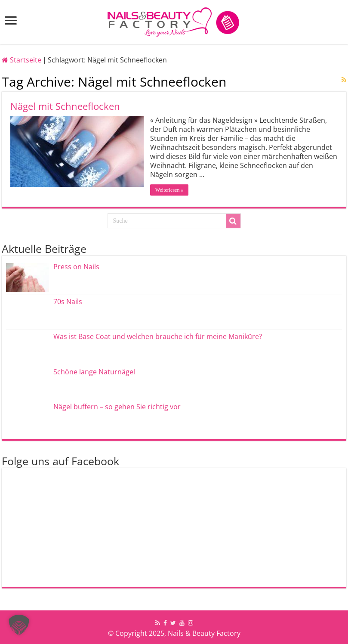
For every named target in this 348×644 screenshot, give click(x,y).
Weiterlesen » (169, 190)
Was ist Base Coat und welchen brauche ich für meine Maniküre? (158, 336)
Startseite (22, 60)
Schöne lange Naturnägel (94, 372)
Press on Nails (76, 267)
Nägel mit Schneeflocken (65, 106)
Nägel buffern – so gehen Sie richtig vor (117, 407)
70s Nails (68, 302)
